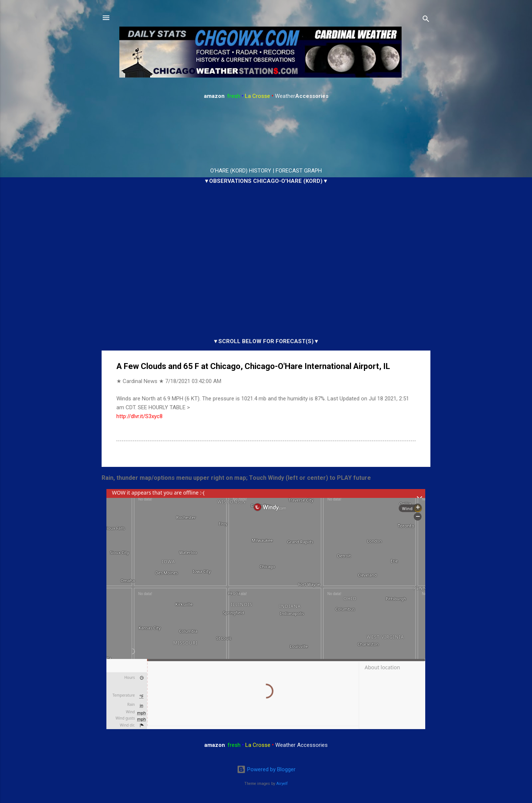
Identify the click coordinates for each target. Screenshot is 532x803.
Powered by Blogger (266, 769)
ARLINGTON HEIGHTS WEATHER (266, 134)
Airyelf (282, 784)
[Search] (426, 20)
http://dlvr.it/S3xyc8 (139, 416)
